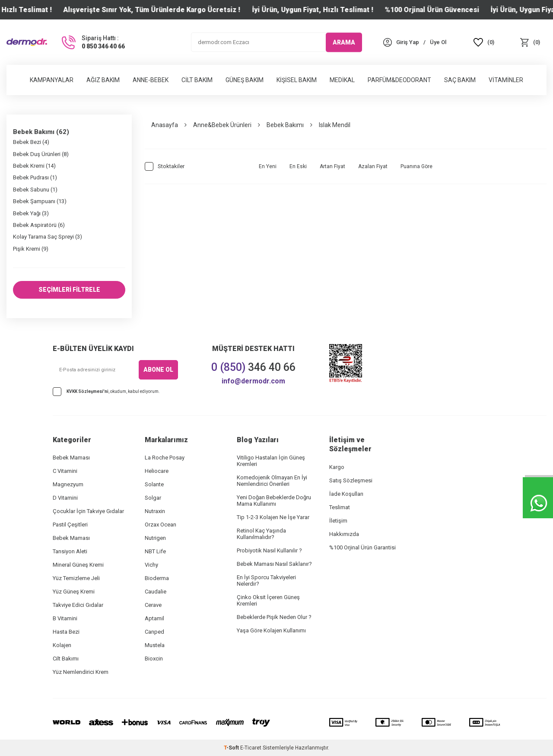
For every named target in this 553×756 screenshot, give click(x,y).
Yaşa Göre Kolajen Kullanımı (271, 630)
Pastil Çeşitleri (70, 525)
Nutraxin (155, 511)
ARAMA (344, 42)
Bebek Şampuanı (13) (40, 201)
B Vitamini (65, 618)
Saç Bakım (460, 80)
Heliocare (157, 471)
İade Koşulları (346, 494)
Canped (154, 632)
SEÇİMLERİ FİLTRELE (69, 290)
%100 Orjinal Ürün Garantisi (362, 547)
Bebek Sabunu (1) (35, 190)
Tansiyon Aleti (70, 551)
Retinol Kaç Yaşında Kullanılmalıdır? (261, 534)
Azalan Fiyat (373, 166)
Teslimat (340, 507)
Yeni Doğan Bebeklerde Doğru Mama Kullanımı (274, 501)
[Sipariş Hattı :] (92, 42)
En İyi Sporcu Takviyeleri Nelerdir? (266, 581)
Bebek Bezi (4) (31, 142)
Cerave (153, 605)
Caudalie (156, 592)
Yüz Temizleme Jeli (76, 578)
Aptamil (154, 618)
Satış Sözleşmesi (351, 480)
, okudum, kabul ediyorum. (106, 392)
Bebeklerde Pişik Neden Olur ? (274, 617)
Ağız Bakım (103, 80)
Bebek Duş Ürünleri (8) (41, 154)
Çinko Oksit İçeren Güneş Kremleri (268, 600)
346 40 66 (253, 367)
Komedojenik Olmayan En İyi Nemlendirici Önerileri (272, 481)
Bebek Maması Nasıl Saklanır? (274, 564)
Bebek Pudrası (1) (35, 177)
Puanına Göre (416, 166)
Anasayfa (165, 125)
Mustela (155, 645)
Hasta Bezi (66, 632)
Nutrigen (155, 538)
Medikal (342, 80)
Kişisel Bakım (297, 80)
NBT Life (155, 551)
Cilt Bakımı (66, 659)
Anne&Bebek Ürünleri (222, 125)
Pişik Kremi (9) (31, 249)
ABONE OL (158, 370)
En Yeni (268, 166)
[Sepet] (530, 42)
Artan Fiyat (332, 166)
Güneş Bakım (245, 80)
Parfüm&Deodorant (399, 80)
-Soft (232, 748)
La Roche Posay (165, 458)
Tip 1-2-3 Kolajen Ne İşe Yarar (273, 517)
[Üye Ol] (438, 42)
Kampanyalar (52, 80)
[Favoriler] (484, 42)
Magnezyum (68, 484)
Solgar (153, 498)
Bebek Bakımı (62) (41, 132)
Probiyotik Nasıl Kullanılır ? (269, 550)
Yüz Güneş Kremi (74, 592)
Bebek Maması (71, 458)
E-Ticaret (251, 748)
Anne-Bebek (151, 80)
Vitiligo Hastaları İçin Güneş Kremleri (271, 461)
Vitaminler (506, 80)
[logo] (27, 42)
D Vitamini (65, 498)
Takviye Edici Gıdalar (78, 605)
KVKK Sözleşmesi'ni (87, 391)
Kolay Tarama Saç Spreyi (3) (48, 237)
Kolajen (62, 645)
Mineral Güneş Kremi (78, 565)
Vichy (151, 565)
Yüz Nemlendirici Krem (81, 672)
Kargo (337, 467)
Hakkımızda (344, 534)
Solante (154, 484)
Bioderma (157, 578)
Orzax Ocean (160, 525)
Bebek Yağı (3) (31, 213)
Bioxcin (154, 659)
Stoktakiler (165, 166)
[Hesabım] (408, 42)
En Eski (298, 166)
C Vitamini (65, 471)
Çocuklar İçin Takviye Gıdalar (88, 511)
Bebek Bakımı (285, 125)
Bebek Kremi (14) (34, 166)
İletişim (338, 521)
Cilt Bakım (197, 80)
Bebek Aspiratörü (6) (39, 225)
